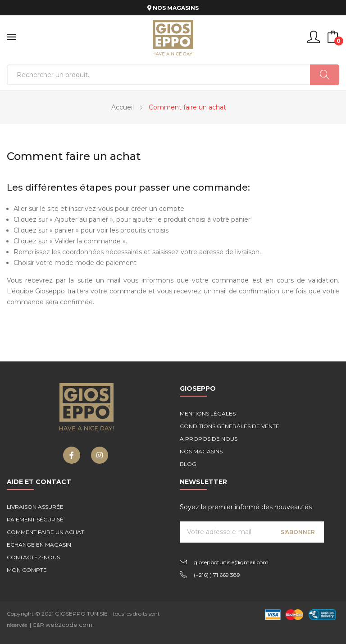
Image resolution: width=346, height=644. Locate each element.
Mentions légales (208, 413)
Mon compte (27, 570)
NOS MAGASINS (173, 8)
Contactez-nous (33, 557)
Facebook (72, 455)
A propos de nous (209, 439)
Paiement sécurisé (35, 519)
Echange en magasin (39, 545)
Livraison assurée (35, 507)
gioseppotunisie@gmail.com (231, 562)
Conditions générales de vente (230, 426)
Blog (188, 464)
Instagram (100, 455)
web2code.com (69, 625)
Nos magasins (201, 451)
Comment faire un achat (46, 532)
